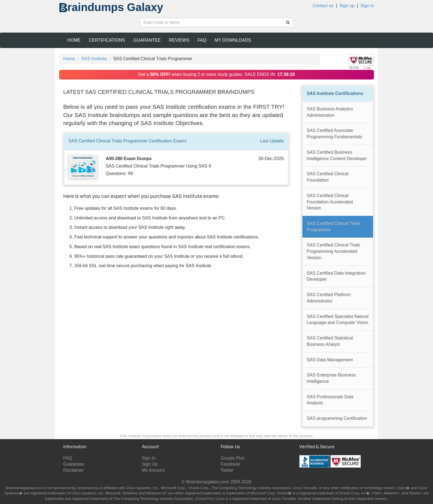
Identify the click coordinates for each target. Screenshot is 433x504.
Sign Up (150, 464)
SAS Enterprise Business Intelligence (331, 378)
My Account (153, 470)
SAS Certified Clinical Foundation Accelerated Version (330, 202)
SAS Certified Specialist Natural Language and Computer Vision (338, 320)
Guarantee (147, 40)
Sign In (149, 458)
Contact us (323, 6)
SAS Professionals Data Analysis (330, 400)
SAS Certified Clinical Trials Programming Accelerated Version (334, 251)
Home (74, 40)
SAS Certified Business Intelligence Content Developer (337, 155)
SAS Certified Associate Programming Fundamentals (335, 134)
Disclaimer (73, 470)
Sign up (347, 6)
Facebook (230, 464)
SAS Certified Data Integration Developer (336, 276)
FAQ (202, 40)
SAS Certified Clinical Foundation (328, 177)
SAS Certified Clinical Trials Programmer (334, 227)
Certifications (107, 40)
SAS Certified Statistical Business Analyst (330, 341)
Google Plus (233, 458)
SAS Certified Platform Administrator (329, 298)
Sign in (367, 6)
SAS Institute (94, 59)
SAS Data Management (330, 360)
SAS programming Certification (337, 418)
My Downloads (233, 40)
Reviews (179, 40)
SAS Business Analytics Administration (330, 112)
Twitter (227, 470)
